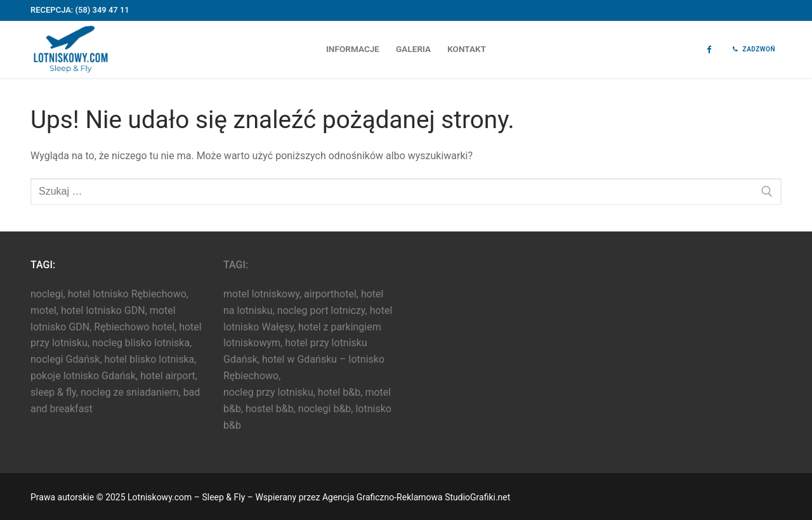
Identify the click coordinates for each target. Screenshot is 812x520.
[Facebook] (709, 50)
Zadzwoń (754, 49)
